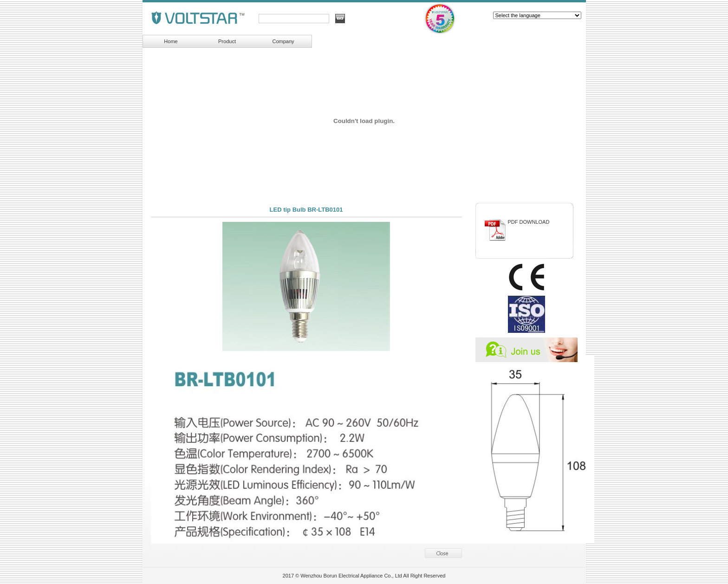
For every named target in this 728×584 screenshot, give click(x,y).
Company (283, 41)
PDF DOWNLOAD (529, 222)
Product (227, 41)
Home (171, 41)
